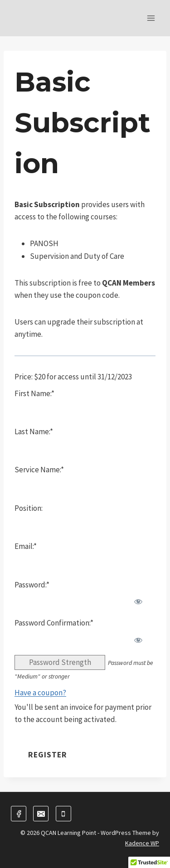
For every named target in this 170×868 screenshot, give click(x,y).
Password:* (32, 585)
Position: (29, 508)
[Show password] (138, 602)
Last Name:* (34, 432)
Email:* (26, 546)
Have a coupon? (40, 693)
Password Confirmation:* (54, 623)
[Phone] (63, 814)
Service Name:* (39, 470)
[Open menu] (151, 18)
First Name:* (34, 393)
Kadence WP (142, 843)
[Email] (41, 814)
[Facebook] (19, 814)
